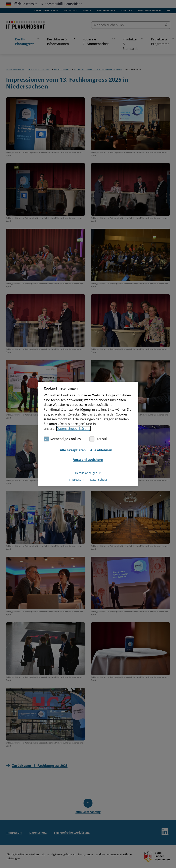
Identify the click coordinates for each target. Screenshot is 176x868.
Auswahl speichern (88, 460)
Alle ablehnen (101, 450)
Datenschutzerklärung (74, 429)
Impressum (77, 480)
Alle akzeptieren (73, 450)
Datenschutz (99, 480)
